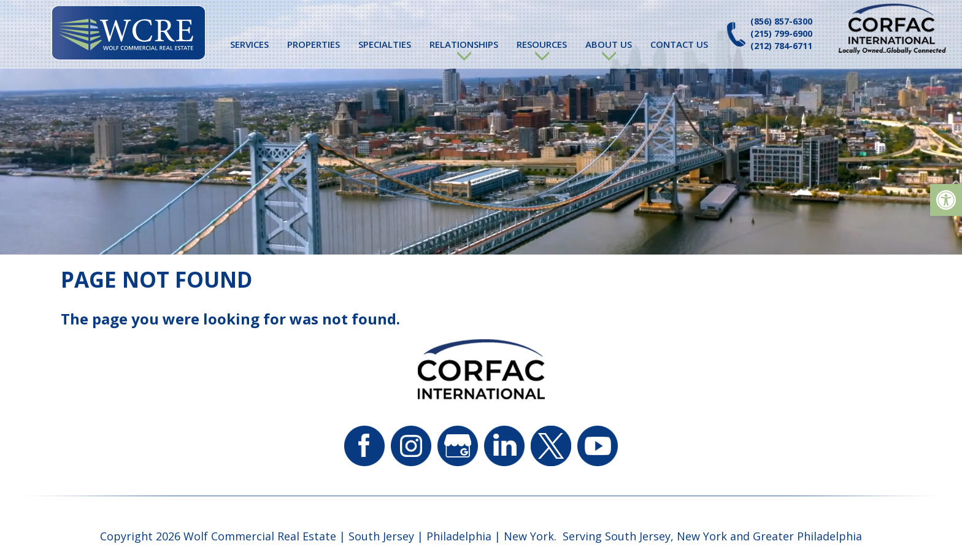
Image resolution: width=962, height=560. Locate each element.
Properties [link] (314, 44)
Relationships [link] (464, 44)
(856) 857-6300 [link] (781, 21)
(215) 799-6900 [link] (781, 33)
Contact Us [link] (679, 44)
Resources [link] (542, 44)
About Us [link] (609, 44)
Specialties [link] (385, 44)
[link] (946, 200)
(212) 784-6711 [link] (781, 46)
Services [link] (249, 44)
